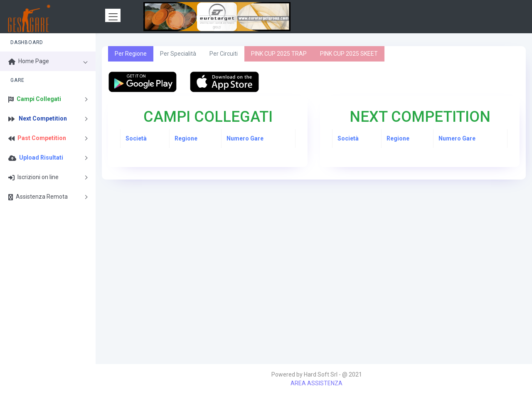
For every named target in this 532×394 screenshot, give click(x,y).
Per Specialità (178, 54)
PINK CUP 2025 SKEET (349, 54)
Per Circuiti (224, 54)
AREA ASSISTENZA (316, 383)
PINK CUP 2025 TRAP (279, 54)
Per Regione (131, 54)
